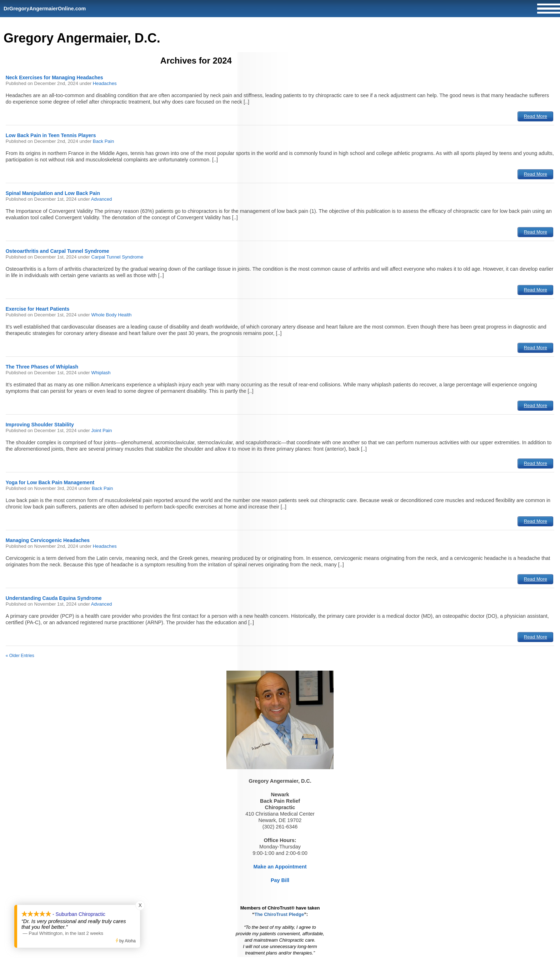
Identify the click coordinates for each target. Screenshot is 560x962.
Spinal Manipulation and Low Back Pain (53, 193)
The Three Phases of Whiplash (42, 367)
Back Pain (103, 141)
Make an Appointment (280, 867)
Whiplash (101, 373)
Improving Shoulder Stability (40, 425)
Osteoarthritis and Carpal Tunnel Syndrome (57, 251)
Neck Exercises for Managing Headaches (54, 77)
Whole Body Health (111, 315)
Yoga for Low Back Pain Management (50, 482)
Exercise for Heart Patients (38, 309)
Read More (536, 116)
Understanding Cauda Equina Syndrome (54, 598)
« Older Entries (20, 656)
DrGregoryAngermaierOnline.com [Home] (45, 9)
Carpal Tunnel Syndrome (117, 257)
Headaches (105, 83)
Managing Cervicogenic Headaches (48, 540)
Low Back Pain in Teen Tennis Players (51, 135)
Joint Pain (101, 430)
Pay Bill (280, 880)
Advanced (102, 199)
